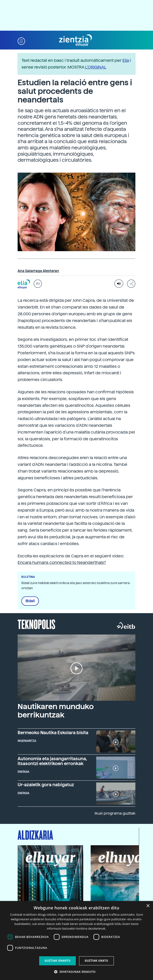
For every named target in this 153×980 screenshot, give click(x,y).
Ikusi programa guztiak (115, 813)
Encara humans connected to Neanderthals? (62, 562)
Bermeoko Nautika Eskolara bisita (53, 733)
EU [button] (38, 284)
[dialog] (76, 941)
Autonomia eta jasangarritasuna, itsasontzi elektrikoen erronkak (52, 761)
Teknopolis (37, 624)
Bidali (30, 601)
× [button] (148, 906)
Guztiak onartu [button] (57, 961)
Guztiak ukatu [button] (96, 961)
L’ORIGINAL (96, 67)
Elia (126, 60)
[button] (21, 41)
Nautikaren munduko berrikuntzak (56, 711)
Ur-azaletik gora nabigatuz (46, 785)
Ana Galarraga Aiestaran (38, 271)
